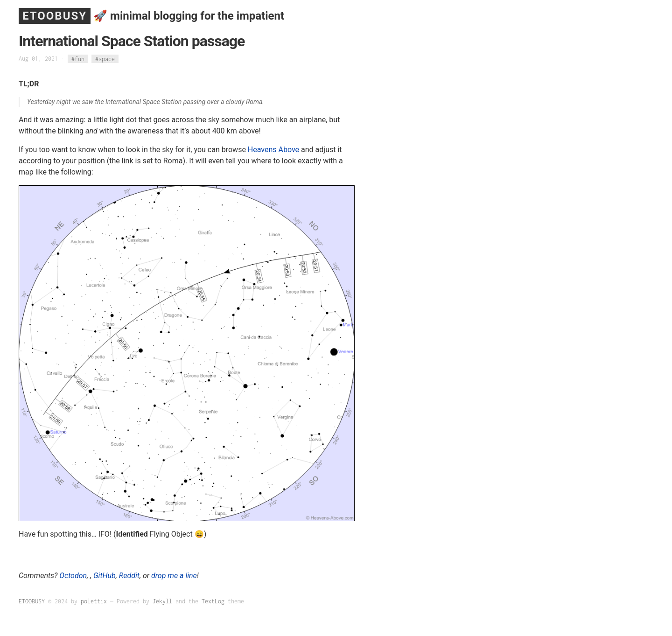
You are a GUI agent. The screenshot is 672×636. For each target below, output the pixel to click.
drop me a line (174, 576)
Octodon (73, 576)
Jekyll (162, 601)
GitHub (105, 576)
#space (105, 59)
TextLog (213, 601)
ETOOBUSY (55, 16)
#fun (78, 59)
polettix (94, 601)
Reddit (129, 576)
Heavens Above (273, 150)
